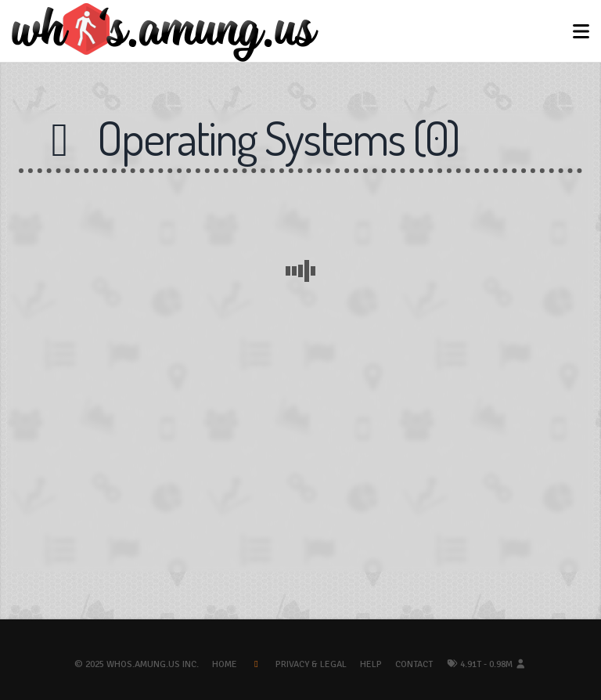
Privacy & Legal (311, 664)
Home (225, 664)
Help (371, 664)
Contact (414, 664)
